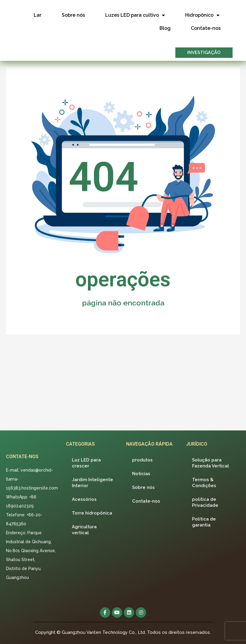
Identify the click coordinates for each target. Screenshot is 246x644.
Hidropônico (202, 15)
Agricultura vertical (84, 529)
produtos (142, 460)
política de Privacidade (205, 502)
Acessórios (84, 499)
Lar (38, 15)
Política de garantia (204, 522)
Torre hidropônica (92, 513)
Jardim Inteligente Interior (92, 482)
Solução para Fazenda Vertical (211, 463)
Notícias (141, 473)
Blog (165, 28)
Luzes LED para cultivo (135, 15)
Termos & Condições (204, 482)
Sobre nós (73, 15)
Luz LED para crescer (86, 463)
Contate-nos (206, 28)
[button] (204, 53)
